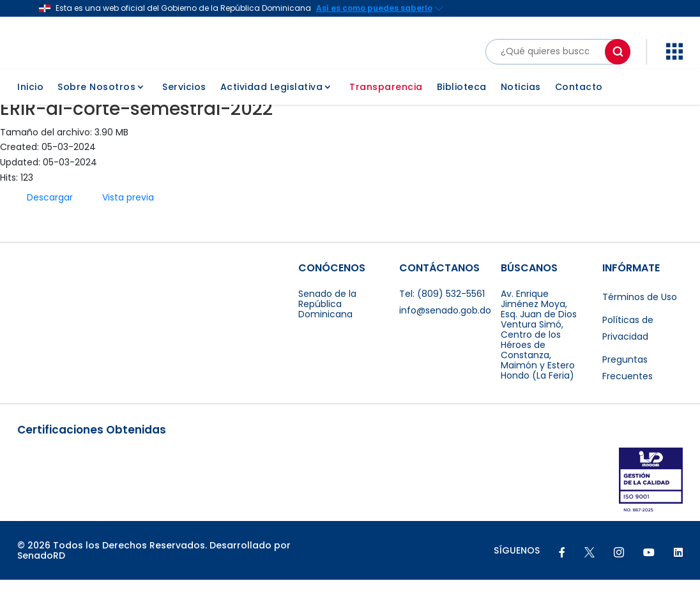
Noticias (521, 105)
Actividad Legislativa (272, 105)
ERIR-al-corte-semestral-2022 (136, 132)
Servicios (184, 105)
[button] (674, 51)
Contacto (579, 105)
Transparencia (386, 105)
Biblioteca (462, 105)
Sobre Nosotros (96, 105)
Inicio (30, 105)
